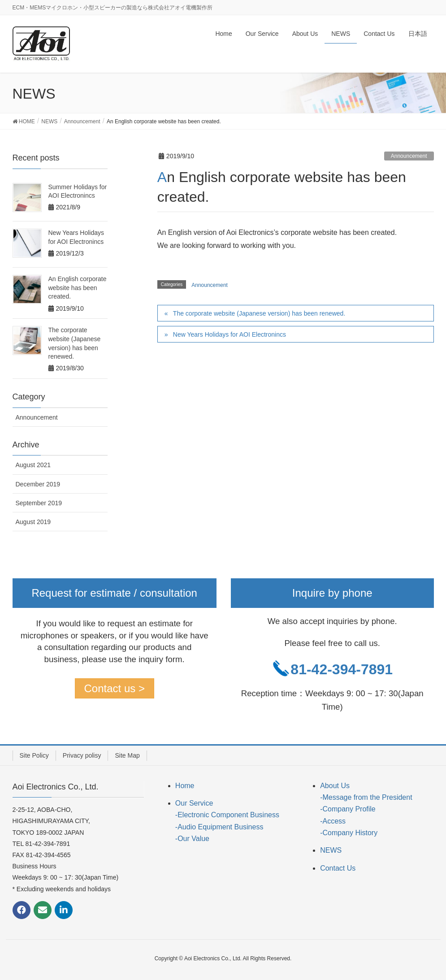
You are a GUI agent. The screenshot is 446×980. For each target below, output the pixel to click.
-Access (333, 821)
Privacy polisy (82, 755)
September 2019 (39, 503)
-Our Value (192, 839)
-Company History (349, 833)
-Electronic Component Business (227, 815)
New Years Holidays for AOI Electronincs (229, 334)
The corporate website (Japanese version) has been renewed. (259, 313)
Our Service (194, 803)
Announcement (409, 156)
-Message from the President (366, 797)
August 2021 (33, 465)
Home (185, 786)
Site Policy (34, 755)
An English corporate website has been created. (78, 288)
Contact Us (338, 868)
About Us (335, 786)
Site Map (127, 755)
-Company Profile (348, 809)
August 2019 (33, 522)
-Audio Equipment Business (219, 827)
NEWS (331, 850)
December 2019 (38, 484)
